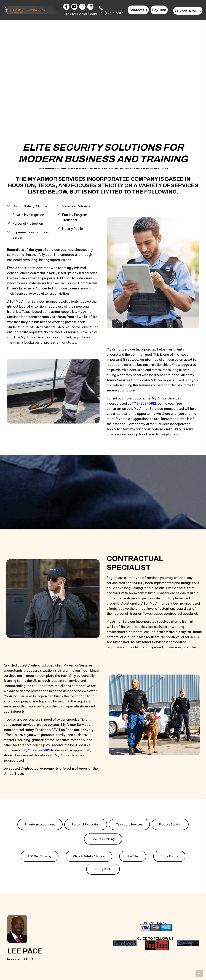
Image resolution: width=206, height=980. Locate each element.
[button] (66, 7)
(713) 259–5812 (38, 750)
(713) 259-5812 (111, 13)
